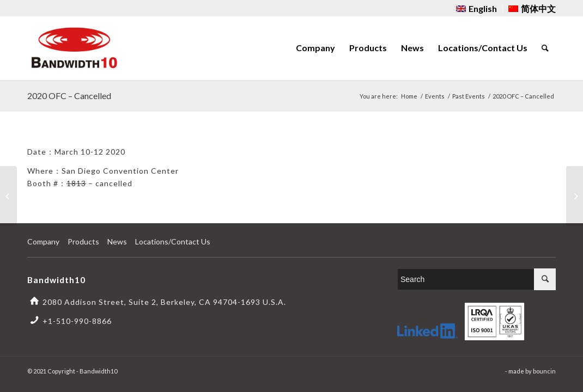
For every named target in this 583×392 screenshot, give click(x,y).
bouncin (544, 371)
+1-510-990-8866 (77, 321)
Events (435, 96)
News (117, 241)
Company (43, 241)
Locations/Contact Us (173, 241)
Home (409, 96)
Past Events (469, 96)
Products (83, 241)
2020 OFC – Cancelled (69, 96)
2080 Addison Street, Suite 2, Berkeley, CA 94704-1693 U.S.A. (164, 302)
